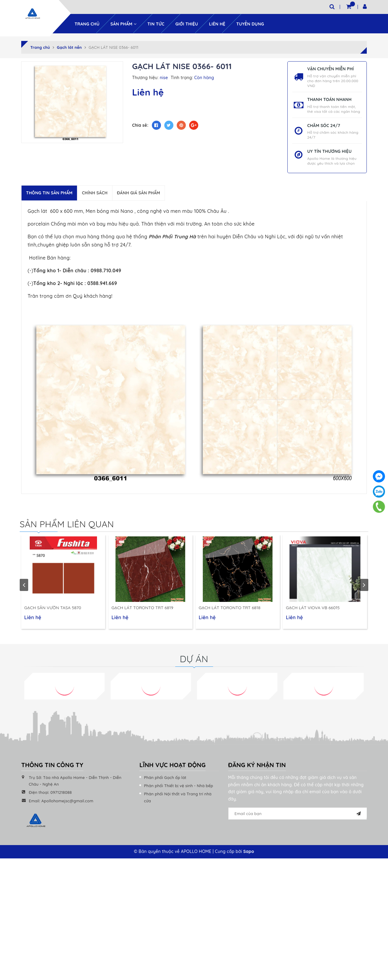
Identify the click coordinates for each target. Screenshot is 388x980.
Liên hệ (217, 23)
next (364, 586)
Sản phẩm (123, 23)
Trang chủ (87, 23)
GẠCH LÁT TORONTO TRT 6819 (142, 610)
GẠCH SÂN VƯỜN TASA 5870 (53, 610)
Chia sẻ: (140, 125)
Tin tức (156, 23)
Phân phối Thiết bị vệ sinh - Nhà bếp (179, 788)
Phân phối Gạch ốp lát (165, 780)
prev (24, 586)
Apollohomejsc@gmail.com (67, 803)
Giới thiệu (187, 23)
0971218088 (61, 795)
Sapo (249, 854)
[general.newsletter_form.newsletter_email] (298, 816)
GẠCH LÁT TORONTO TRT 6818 (229, 610)
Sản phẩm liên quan (68, 524)
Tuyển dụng (250, 23)
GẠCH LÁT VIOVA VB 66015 (313, 610)
